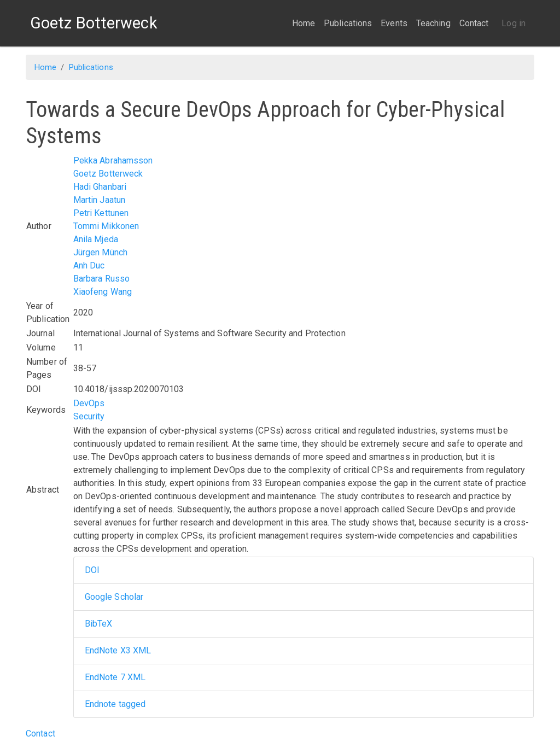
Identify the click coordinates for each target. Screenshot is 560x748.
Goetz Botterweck (108, 174)
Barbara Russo (101, 279)
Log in (514, 23)
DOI (92, 570)
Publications (348, 23)
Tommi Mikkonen (106, 226)
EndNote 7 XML (115, 677)
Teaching (433, 23)
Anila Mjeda (96, 239)
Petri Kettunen (101, 213)
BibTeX (99, 624)
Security (89, 416)
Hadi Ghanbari (100, 187)
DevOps (89, 403)
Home (304, 23)
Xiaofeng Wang (103, 292)
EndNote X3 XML (118, 650)
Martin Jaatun (99, 200)
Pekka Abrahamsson (113, 160)
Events (394, 23)
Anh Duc (89, 265)
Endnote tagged (115, 704)
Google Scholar (114, 597)
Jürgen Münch (100, 252)
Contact (474, 23)
